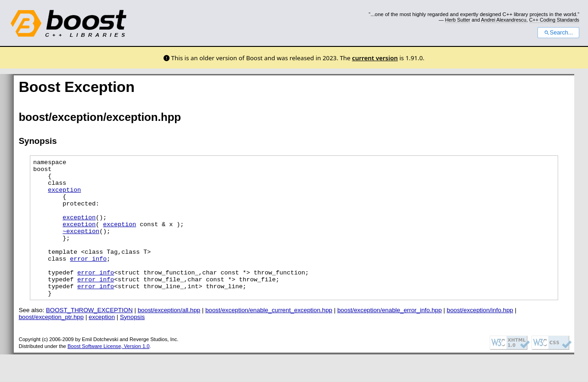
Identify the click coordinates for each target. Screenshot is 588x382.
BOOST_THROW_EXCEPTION (89, 338)
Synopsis (132, 345)
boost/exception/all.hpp (169, 338)
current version (375, 58)
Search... (558, 33)
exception (64, 196)
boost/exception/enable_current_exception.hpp (269, 338)
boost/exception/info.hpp (480, 338)
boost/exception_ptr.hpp (51, 345)
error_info (88, 279)
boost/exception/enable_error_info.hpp (389, 338)
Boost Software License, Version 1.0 (108, 374)
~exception (81, 246)
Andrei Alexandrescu (504, 20)
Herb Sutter (458, 20)
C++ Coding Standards (554, 20)
